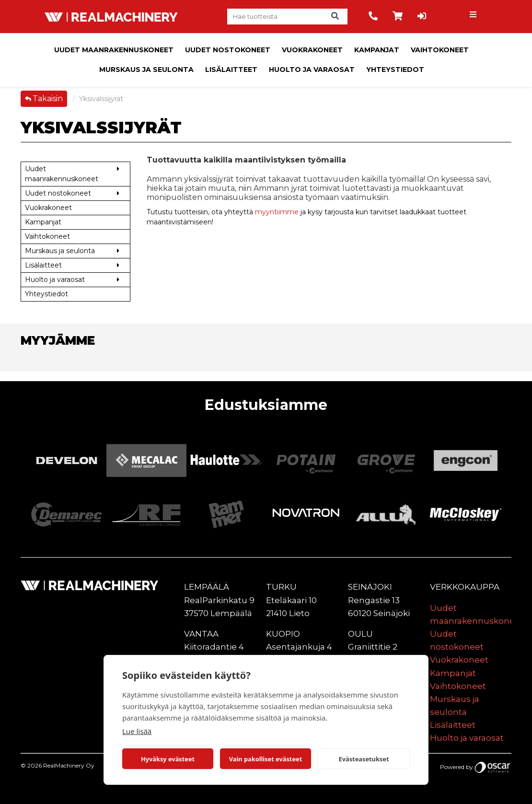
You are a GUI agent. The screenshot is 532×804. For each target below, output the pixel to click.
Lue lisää (137, 731)
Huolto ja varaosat (312, 70)
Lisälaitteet (231, 70)
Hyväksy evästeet (168, 759)
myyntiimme (277, 212)
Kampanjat (377, 50)
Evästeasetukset (364, 759)
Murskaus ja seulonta (146, 70)
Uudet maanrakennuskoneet (114, 50)
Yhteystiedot (395, 70)
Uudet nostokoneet (228, 50)
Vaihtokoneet (440, 50)
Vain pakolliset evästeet (266, 759)
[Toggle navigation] (474, 17)
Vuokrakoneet (312, 50)
